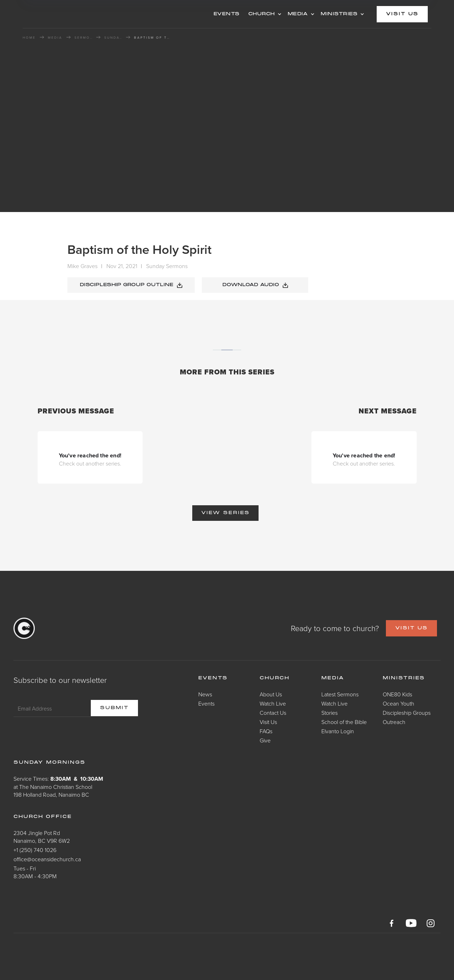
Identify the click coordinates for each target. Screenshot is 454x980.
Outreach (394, 722)
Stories (330, 713)
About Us (271, 694)
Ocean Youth (398, 703)
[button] (264, 14)
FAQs (266, 731)
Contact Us (273, 713)
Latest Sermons (340, 694)
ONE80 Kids (397, 694)
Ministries (404, 678)
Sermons (83, 38)
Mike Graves (82, 266)
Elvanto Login (338, 731)
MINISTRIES (339, 14)
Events (206, 703)
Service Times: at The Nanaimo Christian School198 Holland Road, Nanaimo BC (58, 787)
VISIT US (411, 628)
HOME (29, 38)
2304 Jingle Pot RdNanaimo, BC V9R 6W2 (42, 837)
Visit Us (268, 722)
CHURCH (262, 14)
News (205, 694)
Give (265, 740)
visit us (402, 14)
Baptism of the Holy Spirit (152, 38)
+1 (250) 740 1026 (35, 850)
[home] (79, 14)
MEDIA (298, 14)
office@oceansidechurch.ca (47, 859)
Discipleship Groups (407, 713)
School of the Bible (344, 722)
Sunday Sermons (113, 38)
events (227, 14)
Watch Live (273, 703)
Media (333, 678)
